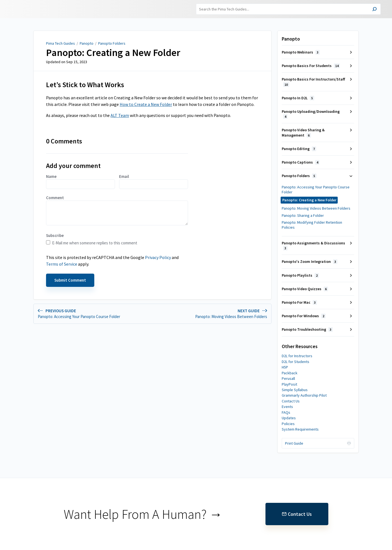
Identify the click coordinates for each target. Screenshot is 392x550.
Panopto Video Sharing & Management (303, 132)
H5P (285, 367)
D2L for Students (296, 362)
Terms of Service (62, 264)
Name (80, 181)
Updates (289, 418)
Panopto (87, 43)
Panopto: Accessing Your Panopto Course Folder (316, 189)
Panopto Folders (112, 43)
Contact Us (291, 401)
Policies (288, 424)
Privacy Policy (158, 257)
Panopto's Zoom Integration (310, 261)
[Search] (288, 9)
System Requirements (300, 429)
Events (287, 407)
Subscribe (55, 235)
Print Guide (294, 443)
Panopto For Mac (299, 302)
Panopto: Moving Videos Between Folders (316, 208)
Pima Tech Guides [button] (37, 9)
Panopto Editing (299, 149)
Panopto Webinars (301, 52)
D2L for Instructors (297, 356)
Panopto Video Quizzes (305, 289)
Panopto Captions (301, 162)
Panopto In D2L (298, 98)
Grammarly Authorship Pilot (304, 395)
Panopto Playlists (300, 275)
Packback (290, 373)
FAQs (286, 412)
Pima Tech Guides (61, 43)
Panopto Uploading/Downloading (311, 114)
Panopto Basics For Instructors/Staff (313, 82)
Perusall (288, 378)
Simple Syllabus (295, 390)
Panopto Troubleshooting (307, 329)
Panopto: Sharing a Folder (303, 215)
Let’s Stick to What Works (85, 85)
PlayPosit (289, 384)
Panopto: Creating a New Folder (113, 53)
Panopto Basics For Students (311, 66)
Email (154, 181)
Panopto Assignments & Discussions (313, 245)
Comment (117, 210)
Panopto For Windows (304, 316)
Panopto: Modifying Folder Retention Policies (312, 225)
